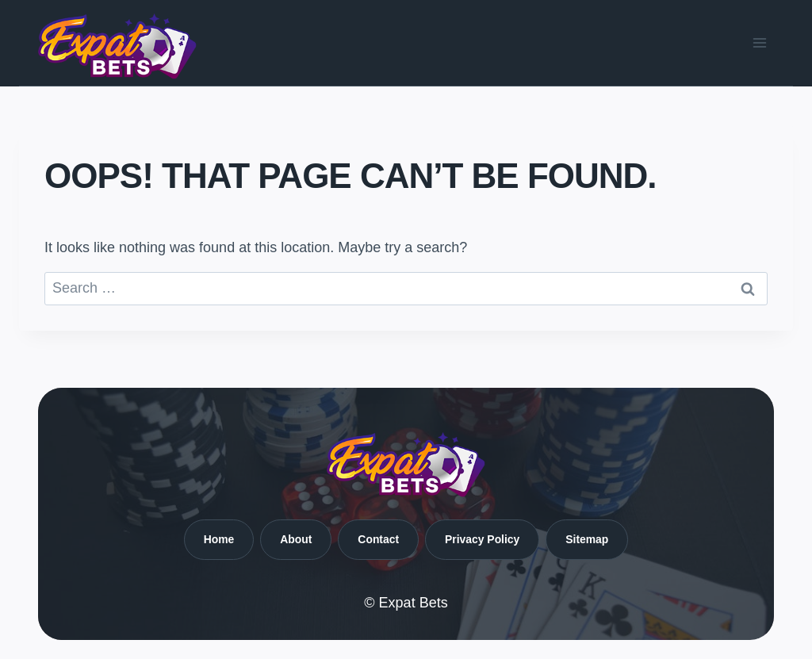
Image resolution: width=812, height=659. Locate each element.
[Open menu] (759, 42)
